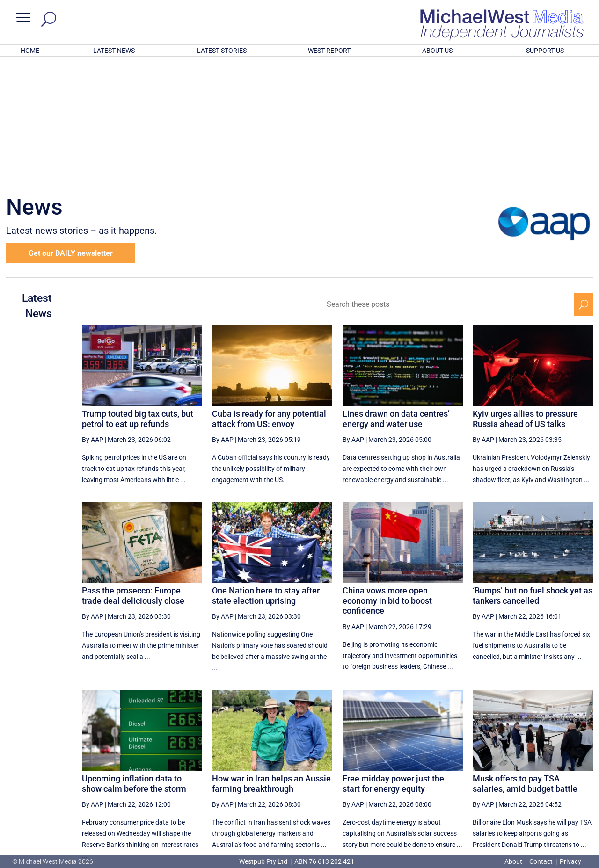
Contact (541, 861)
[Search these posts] (446, 182)
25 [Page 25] (540, 774)
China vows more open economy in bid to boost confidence (387, 478)
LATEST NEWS (114, 51)
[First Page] (356, 774)
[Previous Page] (376, 774)
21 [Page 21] (446, 774)
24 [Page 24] (517, 774)
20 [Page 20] (422, 774)
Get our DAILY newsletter (71, 131)
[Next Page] (562, 774)
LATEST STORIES (222, 51)
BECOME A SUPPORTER (551, 808)
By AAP (93, 317)
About (514, 861)
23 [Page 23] (493, 774)
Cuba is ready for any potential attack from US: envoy (269, 296)
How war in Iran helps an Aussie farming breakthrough (271, 661)
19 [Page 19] (398, 774)
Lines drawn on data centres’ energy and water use (396, 296)
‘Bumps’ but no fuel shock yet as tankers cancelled (533, 473)
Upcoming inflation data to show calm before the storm (134, 661)
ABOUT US (437, 51)
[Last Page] (583, 774)
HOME (30, 51)
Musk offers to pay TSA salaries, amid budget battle (525, 661)
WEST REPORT (329, 51)
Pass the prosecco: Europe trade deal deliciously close (133, 473)
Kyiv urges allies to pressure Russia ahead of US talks (525, 296)
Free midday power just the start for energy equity (393, 661)
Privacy (570, 861)
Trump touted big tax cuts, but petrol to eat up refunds (138, 296)
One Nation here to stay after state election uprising (266, 473)
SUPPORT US (545, 51)
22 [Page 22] (469, 774)
